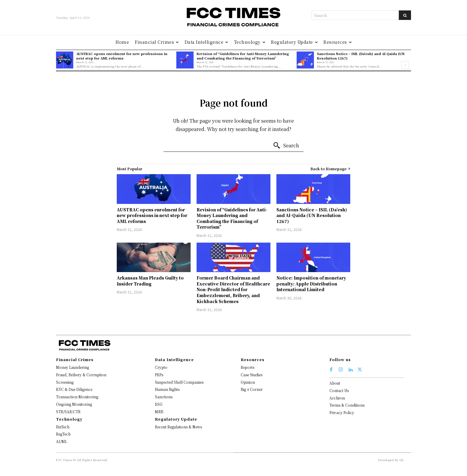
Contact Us (339, 390)
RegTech (63, 434)
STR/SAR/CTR (68, 412)
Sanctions (164, 397)
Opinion (248, 382)
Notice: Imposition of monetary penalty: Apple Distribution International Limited (311, 284)
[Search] (405, 15)
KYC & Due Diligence (74, 389)
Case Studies (252, 375)
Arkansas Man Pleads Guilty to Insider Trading (150, 281)
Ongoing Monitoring (74, 404)
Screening (65, 382)
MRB (159, 412)
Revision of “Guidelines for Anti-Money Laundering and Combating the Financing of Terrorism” (243, 56)
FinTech (63, 427)
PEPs (159, 375)
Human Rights (167, 389)
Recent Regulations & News (178, 427)
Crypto (161, 367)
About (335, 383)
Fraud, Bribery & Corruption (81, 375)
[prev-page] (60, 65)
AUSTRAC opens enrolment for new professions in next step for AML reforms (122, 56)
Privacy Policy (342, 412)
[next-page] (405, 65)
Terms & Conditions (347, 405)
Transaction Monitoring (77, 397)
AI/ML (62, 441)
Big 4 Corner (252, 389)
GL (402, 460)
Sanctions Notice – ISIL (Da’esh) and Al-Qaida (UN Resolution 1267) (361, 56)
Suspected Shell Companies (179, 382)
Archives (337, 398)
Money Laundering (73, 367)
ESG (159, 404)
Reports (247, 367)
